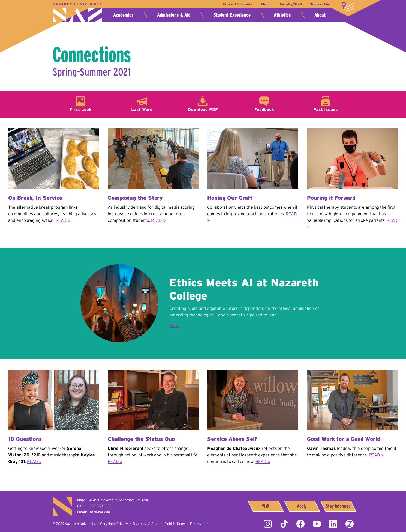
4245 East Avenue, (119, 500)
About (320, 15)
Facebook (300, 524)
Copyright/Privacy (114, 524)
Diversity (140, 524)
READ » (63, 220)
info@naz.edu (100, 512)
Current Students (237, 4)
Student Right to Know (168, 524)
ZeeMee (350, 524)
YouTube (317, 524)
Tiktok (284, 524)
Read (174, 325)
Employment (200, 524)
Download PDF (203, 109)
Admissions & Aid (174, 15)
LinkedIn (333, 524)
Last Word (142, 109)
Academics (123, 15)
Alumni (266, 4)
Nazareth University (77, 12)
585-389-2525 (100, 506)
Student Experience (232, 15)
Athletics (282, 15)
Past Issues (326, 109)
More (348, 7)
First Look (80, 109)
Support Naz (320, 4)
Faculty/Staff (291, 4)
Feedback (264, 109)
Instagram (268, 524)
